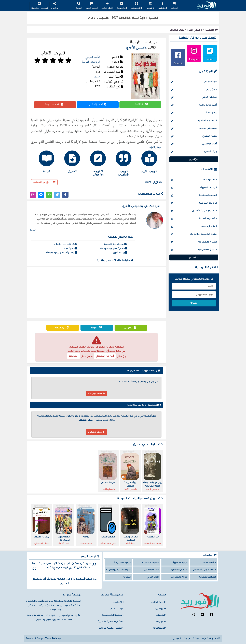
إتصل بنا (73, 356)
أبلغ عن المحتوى (44, 182)
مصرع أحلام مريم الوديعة (62, 253)
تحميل (131, 328)
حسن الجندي (194, 136)
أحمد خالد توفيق (194, 105)
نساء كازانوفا (177, 30)
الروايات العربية (91, 62)
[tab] (148, 162)
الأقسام (150, 6)
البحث (79, 6)
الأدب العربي (93, 57)
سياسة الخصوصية (113, 615)
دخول (54, 6)
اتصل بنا (118, 602)
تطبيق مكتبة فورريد (111, 628)
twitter (210, 59)
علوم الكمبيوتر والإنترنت (194, 234)
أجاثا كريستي (194, 144)
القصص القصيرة (194, 219)
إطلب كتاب (92, 6)
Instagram (194, 59)
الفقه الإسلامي (194, 227)
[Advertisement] (96, 293)
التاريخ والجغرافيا (194, 250)
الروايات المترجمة (194, 203)
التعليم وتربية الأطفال (194, 211)
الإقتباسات (136, 6)
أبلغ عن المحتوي (105, 356)
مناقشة (63, 328)
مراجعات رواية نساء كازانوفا (144, 371)
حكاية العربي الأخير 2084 (113, 248)
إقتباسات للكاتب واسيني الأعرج (115, 260)
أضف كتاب (107, 6)
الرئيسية (211, 30)
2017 (97, 77)
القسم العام (194, 180)
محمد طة (194, 113)
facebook (178, 63)
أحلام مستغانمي (194, 121)
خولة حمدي (194, 82)
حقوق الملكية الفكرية (111, 622)
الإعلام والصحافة (194, 242)
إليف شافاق (194, 152)
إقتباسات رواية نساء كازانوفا (144, 405)
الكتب (174, 6)
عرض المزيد (155, 148)
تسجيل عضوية (39, 6)
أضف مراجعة (55, 105)
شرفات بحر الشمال (66, 244)
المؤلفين (163, 6)
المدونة (127, 577)
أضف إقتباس (98, 105)
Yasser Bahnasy (53, 638)
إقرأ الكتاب (140, 105)
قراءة (97, 328)
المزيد (33, 230)
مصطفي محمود (194, 129)
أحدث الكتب (159, 602)
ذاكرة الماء (70, 248)
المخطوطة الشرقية (115, 244)
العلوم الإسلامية (194, 195)
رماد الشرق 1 (120, 253)
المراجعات (122, 6)
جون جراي (194, 90)
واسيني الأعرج (194, 30)
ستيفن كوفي (194, 97)
